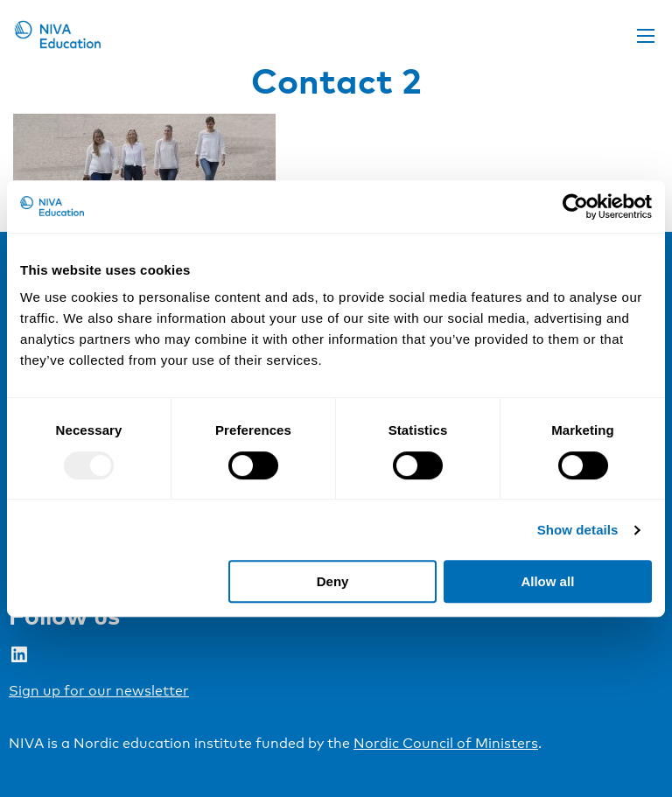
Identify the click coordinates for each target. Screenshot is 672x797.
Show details (578, 530)
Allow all (547, 581)
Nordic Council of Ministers (446, 743)
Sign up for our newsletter (99, 691)
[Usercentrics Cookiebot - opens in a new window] (575, 206)
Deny (333, 581)
